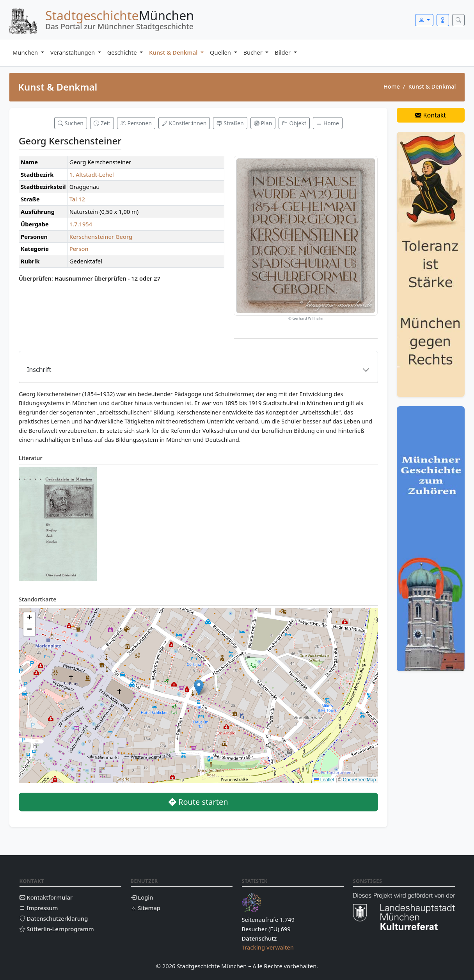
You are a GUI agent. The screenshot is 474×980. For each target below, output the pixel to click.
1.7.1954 (81, 224)
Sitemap (146, 908)
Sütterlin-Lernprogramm (57, 929)
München (26, 52)
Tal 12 (77, 199)
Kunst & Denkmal (174, 52)
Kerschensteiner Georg (101, 237)
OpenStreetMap (359, 780)
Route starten (198, 802)
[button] (199, 687)
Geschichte (123, 52)
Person (79, 249)
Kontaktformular (46, 897)
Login (142, 897)
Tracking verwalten (268, 947)
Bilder (283, 52)
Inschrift (39, 370)
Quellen (221, 52)
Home (392, 86)
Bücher (254, 52)
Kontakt (431, 115)
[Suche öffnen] (458, 20)
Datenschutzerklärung (54, 918)
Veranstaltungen (73, 52)
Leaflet (324, 780)
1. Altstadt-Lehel (92, 174)
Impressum (39, 908)
